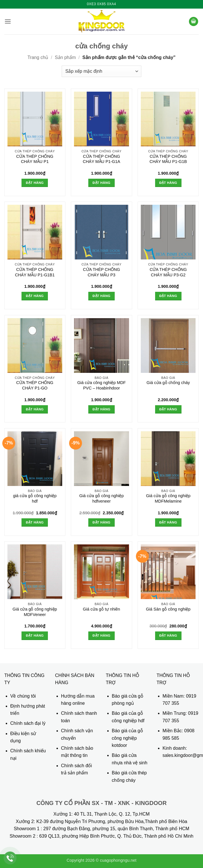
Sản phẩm (65, 57)
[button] (8, 21)
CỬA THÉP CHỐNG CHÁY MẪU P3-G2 (168, 272)
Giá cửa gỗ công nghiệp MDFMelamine (168, 498)
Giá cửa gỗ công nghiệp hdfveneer (101, 498)
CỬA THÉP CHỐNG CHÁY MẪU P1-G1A (101, 159)
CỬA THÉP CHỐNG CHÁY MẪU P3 (101, 272)
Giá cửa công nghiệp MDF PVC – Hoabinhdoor (101, 385)
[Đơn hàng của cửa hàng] (101, 71)
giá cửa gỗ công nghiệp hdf (35, 498)
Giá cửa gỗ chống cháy (168, 383)
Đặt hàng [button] (35, 183)
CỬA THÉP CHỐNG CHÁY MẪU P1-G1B (168, 159)
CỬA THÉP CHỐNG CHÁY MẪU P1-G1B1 (35, 272)
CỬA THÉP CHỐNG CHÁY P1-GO (35, 385)
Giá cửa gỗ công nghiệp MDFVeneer (35, 612)
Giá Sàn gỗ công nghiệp (168, 609)
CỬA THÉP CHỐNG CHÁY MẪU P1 (35, 159)
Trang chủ (38, 57)
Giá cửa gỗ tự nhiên (101, 609)
